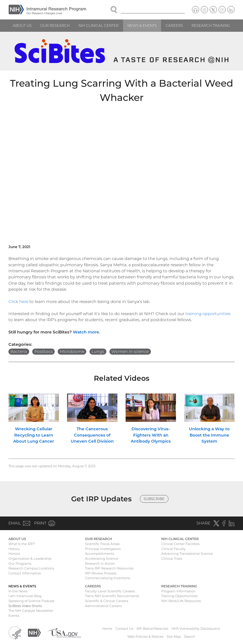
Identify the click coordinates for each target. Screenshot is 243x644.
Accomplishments (100, 554)
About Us (22, 26)
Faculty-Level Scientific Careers (110, 591)
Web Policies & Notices (145, 637)
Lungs (98, 351)
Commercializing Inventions (108, 578)
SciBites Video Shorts (25, 606)
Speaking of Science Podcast (31, 601)
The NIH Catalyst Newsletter (31, 611)
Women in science (130, 351)
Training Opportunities (179, 596)
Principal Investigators (103, 549)
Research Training (211, 26)
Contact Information (25, 573)
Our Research (55, 26)
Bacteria (19, 351)
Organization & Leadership (30, 559)
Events (14, 616)
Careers (174, 26)
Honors (14, 554)
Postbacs (44, 351)
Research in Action (100, 563)
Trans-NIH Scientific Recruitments (112, 596)
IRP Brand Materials (152, 629)
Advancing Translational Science (187, 554)
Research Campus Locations (31, 568)
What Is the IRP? (22, 544)
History (14, 549)
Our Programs (20, 563)
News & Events (142, 26)
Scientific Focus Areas (102, 544)
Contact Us (124, 629)
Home (107, 629)
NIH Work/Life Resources (181, 601)
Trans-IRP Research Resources (109, 568)
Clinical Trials (172, 559)
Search (189, 637)
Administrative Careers (103, 606)
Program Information (178, 591)
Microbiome (72, 351)
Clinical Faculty (173, 549)
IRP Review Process (101, 573)
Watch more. (86, 332)
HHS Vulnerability (196, 629)
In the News (18, 591)
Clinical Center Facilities (180, 544)
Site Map (174, 637)
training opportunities (208, 314)
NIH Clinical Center (99, 26)
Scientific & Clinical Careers (107, 601)
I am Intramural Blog (25, 596)
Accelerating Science (102, 559)
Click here (18, 302)
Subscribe (154, 499)
